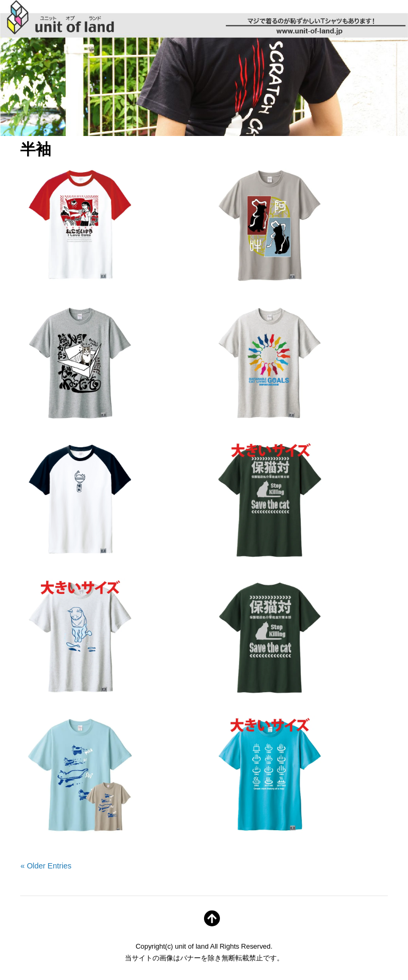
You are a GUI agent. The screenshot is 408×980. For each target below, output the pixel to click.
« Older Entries (46, 866)
